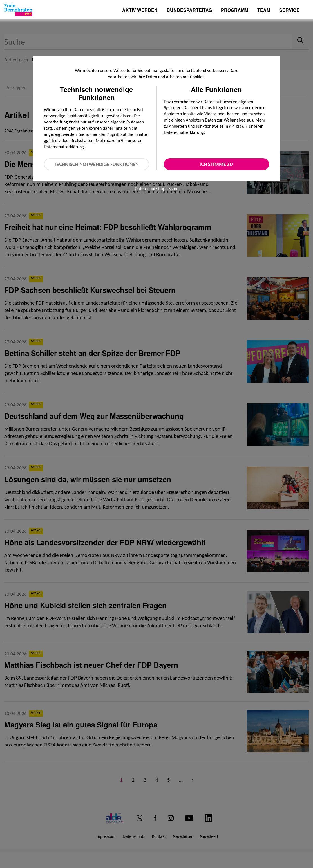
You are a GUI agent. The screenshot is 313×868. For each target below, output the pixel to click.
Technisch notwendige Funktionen (96, 164)
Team (264, 11)
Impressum (168, 189)
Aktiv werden (140, 11)
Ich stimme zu (216, 164)
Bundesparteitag (189, 10)
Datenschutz (146, 189)
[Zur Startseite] (18, 10)
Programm (235, 11)
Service (289, 11)
